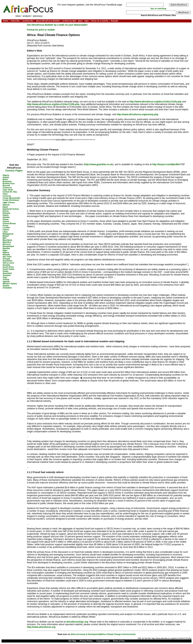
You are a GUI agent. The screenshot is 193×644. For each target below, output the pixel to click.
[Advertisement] (14, 35)
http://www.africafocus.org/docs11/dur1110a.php (155, 102)
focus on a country (100, 21)
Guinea (6, 221)
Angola (6, 177)
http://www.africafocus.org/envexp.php (137, 114)
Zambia (6, 286)
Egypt (5, 207)
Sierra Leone (8, 263)
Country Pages (14, 171)
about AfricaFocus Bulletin (48, 21)
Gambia (6, 217)
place (80, 21)
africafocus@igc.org (77, 622)
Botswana (7, 181)
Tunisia (6, 279)
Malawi (6, 236)
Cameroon (7, 188)
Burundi (6, 186)
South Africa (8, 267)
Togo (5, 277)
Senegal (6, 259)
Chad (5, 194)
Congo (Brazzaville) (11, 198)
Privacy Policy (86, 641)
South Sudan (8, 269)
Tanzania (7, 275)
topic (87, 21)
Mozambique (8, 246)
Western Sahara (10, 284)
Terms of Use (119, 641)
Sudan (6, 271)
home (6, 21)
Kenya (5, 226)
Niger (5, 250)
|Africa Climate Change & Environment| (118, 634)
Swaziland (7, 273)
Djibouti (6, 205)
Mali (4, 238)
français (114, 21)
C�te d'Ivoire (9, 203)
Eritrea (6, 211)
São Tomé (7, 257)
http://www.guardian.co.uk (99, 164)
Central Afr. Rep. (10, 192)
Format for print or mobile (41, 30)
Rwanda (6, 255)
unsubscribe (28, 21)
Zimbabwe (7, 288)
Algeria (6, 175)
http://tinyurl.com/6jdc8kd (166, 164)
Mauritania (7, 240)
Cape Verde (8, 190)
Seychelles (8, 261)
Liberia (6, 230)
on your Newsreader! (76, 25)
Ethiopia (6, 213)
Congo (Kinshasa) (11, 200)
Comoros (7, 196)
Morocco (7, 244)
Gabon (6, 215)
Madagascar (8, 234)
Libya (5, 232)
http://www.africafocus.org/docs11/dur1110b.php (53, 104)
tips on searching (158, 9)
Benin (5, 179)
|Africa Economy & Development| (85, 634)
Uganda (6, 282)
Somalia (6, 265)
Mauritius (7, 242)
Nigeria (6, 253)
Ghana (6, 219)
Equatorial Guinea (11, 209)
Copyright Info (103, 641)
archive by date (69, 21)
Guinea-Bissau (9, 223)
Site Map (72, 641)
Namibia (6, 248)
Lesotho (6, 228)
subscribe (15, 21)
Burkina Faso (9, 184)
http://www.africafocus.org (41, 627)
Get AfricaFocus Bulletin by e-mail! (46, 25)
